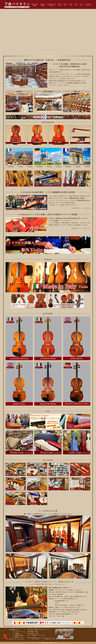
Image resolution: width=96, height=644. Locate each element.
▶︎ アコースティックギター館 (16, 639)
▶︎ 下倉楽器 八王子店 (33, 633)
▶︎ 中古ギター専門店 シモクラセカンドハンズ (39, 630)
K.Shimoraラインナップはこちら (81, 228)
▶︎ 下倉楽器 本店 (14, 630)
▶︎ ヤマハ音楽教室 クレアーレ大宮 (36, 635)
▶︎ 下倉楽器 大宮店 (33, 631)
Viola (21, 166)
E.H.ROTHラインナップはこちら (81, 208)
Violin (11, 166)
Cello (30, 166)
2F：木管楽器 (16, 633)
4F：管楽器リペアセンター (19, 637)
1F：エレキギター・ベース (19, 631)
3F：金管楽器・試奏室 (18, 635)
